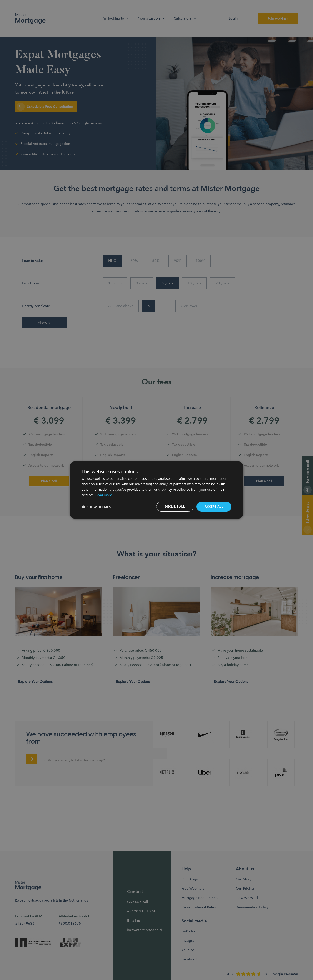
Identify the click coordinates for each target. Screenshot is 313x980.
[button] (96, 507)
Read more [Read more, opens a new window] (104, 495)
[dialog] (156, 490)
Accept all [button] (214, 506)
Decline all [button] (175, 506)
